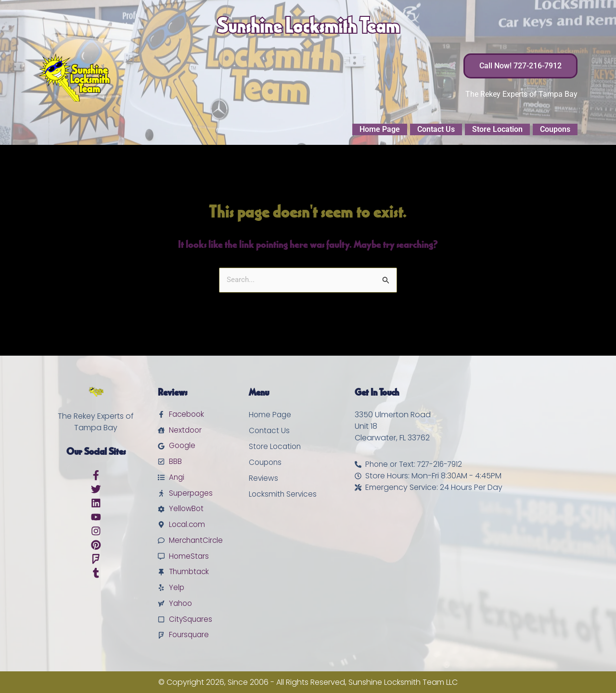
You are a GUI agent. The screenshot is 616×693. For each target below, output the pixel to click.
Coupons (555, 129)
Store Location (497, 129)
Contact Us (436, 129)
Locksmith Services (283, 487)
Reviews (264, 471)
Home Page (380, 129)
